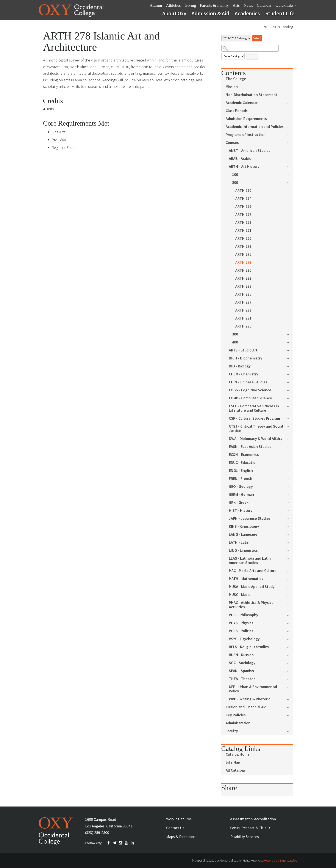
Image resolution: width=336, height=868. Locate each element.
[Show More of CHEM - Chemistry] (290, 374)
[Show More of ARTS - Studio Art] (290, 350)
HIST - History (241, 511)
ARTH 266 (243, 239)
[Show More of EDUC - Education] (290, 462)
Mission (232, 87)
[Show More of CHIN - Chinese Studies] (290, 382)
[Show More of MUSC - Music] (290, 595)
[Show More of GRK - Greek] (290, 502)
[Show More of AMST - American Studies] (290, 150)
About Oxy (174, 13)
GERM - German (241, 495)
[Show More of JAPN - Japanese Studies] (290, 518)
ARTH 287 (243, 302)
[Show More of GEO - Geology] (290, 486)
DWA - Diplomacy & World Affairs (256, 439)
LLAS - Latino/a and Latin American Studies (250, 561)
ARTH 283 (243, 286)
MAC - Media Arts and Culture (253, 571)
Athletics (173, 5)
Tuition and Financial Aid (246, 707)
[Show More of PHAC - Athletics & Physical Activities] (290, 603)
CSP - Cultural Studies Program (254, 418)
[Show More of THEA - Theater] (290, 679)
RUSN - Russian (241, 655)
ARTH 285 (243, 294)
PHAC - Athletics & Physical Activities (252, 605)
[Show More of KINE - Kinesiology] (290, 526)
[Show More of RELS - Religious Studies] (290, 647)
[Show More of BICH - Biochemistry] (290, 358)
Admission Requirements (246, 119)
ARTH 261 (243, 231)
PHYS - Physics (241, 623)
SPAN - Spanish (241, 671)
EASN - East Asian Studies (250, 447)
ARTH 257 (243, 215)
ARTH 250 (243, 191)
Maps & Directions (181, 837)
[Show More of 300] (290, 334)
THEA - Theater (242, 679)
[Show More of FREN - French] (290, 478)
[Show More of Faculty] (290, 731)
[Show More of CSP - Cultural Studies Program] (290, 418)
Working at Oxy (178, 819)
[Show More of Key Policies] (290, 715)
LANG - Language (243, 535)
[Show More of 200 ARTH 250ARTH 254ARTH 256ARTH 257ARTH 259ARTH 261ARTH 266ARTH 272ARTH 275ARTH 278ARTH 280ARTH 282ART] (290, 182)
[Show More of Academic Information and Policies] (290, 127)
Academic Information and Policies (255, 127)
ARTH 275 (243, 254)
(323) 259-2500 (97, 833)
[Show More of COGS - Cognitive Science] (290, 390)
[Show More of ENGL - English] (290, 470)
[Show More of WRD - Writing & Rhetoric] (290, 699)
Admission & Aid (210, 13)
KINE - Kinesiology (244, 527)
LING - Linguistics (243, 551)
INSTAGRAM (121, 843)
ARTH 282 (243, 278)
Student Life (280, 13)
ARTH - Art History (244, 167)
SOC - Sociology (242, 663)
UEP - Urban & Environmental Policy (253, 689)
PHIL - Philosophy (244, 615)
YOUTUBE (127, 843)
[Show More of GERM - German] (290, 494)
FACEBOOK (109, 843)
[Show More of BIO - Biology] (290, 366)
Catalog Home (238, 754)
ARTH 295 (243, 326)
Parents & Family (214, 5)
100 (235, 175)
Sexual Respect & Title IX (250, 828)
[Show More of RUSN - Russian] (290, 655)
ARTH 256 (243, 207)
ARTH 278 (243, 262)
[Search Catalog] (250, 48)
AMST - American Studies (250, 151)
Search (252, 56)
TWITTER (115, 843)
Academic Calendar (242, 103)
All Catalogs (236, 770)
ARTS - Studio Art (243, 350)
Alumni (156, 5)
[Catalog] (236, 38)
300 (235, 334)
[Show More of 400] (290, 342)
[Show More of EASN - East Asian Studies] (290, 447)
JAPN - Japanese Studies (250, 519)
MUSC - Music (240, 595)
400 (235, 342)
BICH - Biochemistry (246, 358)
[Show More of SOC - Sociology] (290, 663)
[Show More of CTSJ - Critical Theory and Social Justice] (290, 426)
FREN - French (241, 479)
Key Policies (236, 715)
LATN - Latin (239, 543)
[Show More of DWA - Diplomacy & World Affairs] (290, 439)
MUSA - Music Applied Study (252, 587)
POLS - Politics (241, 631)
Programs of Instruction (246, 135)
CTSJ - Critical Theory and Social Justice (256, 429)
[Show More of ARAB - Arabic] (290, 158)
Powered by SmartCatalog (280, 860)
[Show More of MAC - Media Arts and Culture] (290, 571)
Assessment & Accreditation (253, 819)
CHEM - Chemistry (244, 374)
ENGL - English (241, 471)
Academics (247, 13)
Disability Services (245, 837)
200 (235, 183)
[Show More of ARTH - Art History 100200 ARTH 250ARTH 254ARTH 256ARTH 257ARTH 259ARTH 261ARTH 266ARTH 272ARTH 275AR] (290, 166)
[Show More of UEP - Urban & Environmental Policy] (290, 687)
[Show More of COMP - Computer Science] (290, 398)
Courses (232, 143)
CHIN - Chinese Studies (248, 382)
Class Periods (237, 111)
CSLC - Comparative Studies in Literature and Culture (254, 408)
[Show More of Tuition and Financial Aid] (290, 707)
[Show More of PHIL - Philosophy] (290, 615)
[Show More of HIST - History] (290, 510)
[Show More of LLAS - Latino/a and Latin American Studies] (290, 558)
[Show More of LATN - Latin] (290, 542)
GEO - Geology (241, 487)
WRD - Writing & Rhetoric (250, 699)
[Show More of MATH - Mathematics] (290, 579)
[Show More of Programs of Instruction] (290, 135)
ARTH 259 (243, 223)
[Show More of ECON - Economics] (290, 454)
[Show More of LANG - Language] (290, 534)
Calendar (264, 5)
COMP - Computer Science (250, 398)
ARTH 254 (243, 199)
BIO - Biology (240, 366)
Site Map (233, 762)
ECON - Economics (244, 455)
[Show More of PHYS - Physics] (290, 623)
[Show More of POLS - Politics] (290, 631)
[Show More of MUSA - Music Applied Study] (290, 587)
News (248, 5)
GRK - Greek (239, 503)
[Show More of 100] (290, 174)
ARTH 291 (243, 318)
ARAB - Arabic (240, 159)
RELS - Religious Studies (249, 647)
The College (236, 79)
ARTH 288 (243, 310)
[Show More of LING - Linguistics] (290, 550)
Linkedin (133, 843)
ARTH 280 (243, 270)
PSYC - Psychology (244, 639)
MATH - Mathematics (246, 579)
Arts (236, 5)
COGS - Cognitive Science (250, 390)
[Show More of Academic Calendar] (290, 103)
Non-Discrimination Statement (252, 95)
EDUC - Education (243, 463)
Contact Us (175, 828)
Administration (238, 723)
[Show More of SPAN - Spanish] (290, 671)
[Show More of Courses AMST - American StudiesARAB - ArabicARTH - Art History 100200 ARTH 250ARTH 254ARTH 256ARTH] (290, 142)
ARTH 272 (243, 247)
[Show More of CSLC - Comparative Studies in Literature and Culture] (290, 406)
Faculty (232, 731)
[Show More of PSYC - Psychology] (290, 639)
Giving (190, 5)
